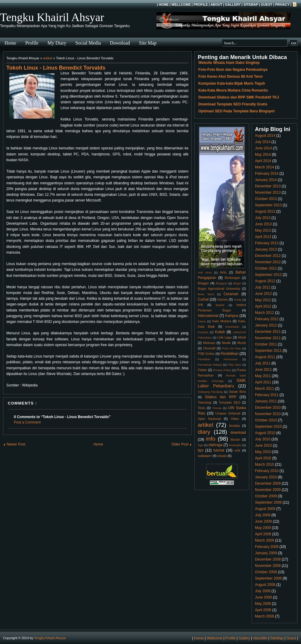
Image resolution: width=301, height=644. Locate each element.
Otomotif (209, 348)
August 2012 (265, 281)
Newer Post (16, 444)
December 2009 (268, 483)
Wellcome (181, 5)
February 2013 (267, 243)
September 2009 (268, 502)
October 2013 (266, 199)
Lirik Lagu (225, 337)
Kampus (232, 316)
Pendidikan (230, 354)
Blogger (203, 283)
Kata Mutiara (222, 321)
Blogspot (221, 283)
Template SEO (230, 402)
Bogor (237, 283)
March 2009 (264, 540)
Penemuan (231, 359)
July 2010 (263, 439)
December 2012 (268, 256)
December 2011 (268, 332)
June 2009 (263, 521)
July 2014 (263, 142)
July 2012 (263, 287)
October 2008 (266, 572)
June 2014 (263, 148)
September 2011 (268, 351)
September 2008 (268, 578)
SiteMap (251, 5)
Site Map (148, 43)
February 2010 (267, 471)
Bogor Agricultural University (219, 289)
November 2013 (268, 192)
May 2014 (263, 155)
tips (201, 450)
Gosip (238, 300)
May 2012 (263, 300)
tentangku (235, 445)
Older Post (180, 444)
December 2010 (268, 408)
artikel (48, 58)
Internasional (208, 316)
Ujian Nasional (209, 419)
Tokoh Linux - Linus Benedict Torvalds (56, 68)
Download (120, 43)
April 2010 (263, 458)
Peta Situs (235, 365)
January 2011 (266, 401)
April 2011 (263, 382)
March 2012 (264, 313)
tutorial (219, 450)
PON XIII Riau (232, 348)
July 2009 (263, 515)
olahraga (215, 445)
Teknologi (205, 402)
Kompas (203, 332)
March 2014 (264, 167)
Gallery (233, 5)
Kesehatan (232, 327)
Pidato (202, 370)
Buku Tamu (206, 294)
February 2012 (267, 319)
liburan (235, 439)
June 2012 (263, 294)
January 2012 (266, 325)
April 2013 (263, 237)
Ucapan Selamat (228, 413)
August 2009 (265, 509)
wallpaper (205, 456)
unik (237, 450)
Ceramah (231, 294)
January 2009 (266, 553)
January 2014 (266, 180)
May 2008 (263, 604)
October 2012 (266, 268)
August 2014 (265, 136)
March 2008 (264, 616)
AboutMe (260, 638)
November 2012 (268, 262)
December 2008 (268, 559)
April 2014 (263, 161)
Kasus (202, 321)
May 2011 (263, 376)
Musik (242, 343)
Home (164, 5)
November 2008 (268, 566)
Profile (201, 5)
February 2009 (267, 547)
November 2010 (268, 414)
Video (235, 419)
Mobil (242, 337)
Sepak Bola (237, 392)
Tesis (202, 408)
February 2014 (267, 174)
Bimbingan (232, 278)
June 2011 (263, 370)
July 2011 (263, 363)
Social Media (88, 43)
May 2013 (263, 230)
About (216, 5)
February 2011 (267, 395)
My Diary (57, 43)
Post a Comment (27, 422)
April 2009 (263, 534)
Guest (267, 5)
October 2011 (266, 344)
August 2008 (265, 585)
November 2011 (268, 338)
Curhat (203, 299)
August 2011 (265, 357)
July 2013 (263, 218)
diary (204, 432)
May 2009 (263, 528)
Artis (223, 272)
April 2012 (263, 306)
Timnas (217, 408)
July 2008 (263, 591)
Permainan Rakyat (210, 365)
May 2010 (263, 452)
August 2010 (265, 433)
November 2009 (268, 490)
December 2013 (268, 186)
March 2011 (264, 389)
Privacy (282, 5)
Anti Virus (205, 272)
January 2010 (266, 477)
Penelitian (204, 359)
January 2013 (266, 249)
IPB (200, 305)
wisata (222, 456)
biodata (234, 426)
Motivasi (209, 343)
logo (200, 445)
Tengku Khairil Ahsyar (52, 17)
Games (223, 299)
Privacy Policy (222, 370)
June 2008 (263, 597)
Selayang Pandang (210, 392)
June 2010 (263, 445)
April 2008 (263, 610)
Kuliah (220, 332)
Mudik (226, 343)
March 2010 (264, 464)
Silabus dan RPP (220, 397)
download (238, 433)
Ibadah (220, 305)
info (211, 439)
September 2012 (268, 275)
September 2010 (268, 427)
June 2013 (263, 224)
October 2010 (266, 420)
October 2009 (266, 496)
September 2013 (268, 205)
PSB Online (206, 354)
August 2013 (265, 211)
